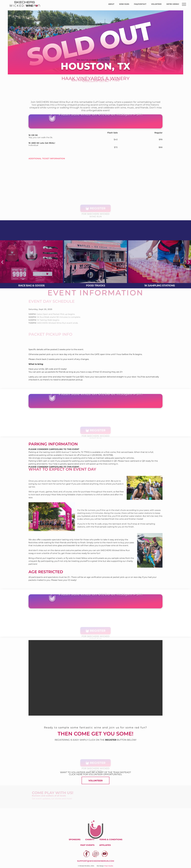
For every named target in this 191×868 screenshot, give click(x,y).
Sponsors (75, 840)
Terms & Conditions (111, 840)
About (111, 4)
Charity (90, 840)
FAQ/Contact (140, 4)
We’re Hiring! (173, 4)
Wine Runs (124, 4)
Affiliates (105, 845)
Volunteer (156, 4)
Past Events (87, 845)
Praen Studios (109, 866)
